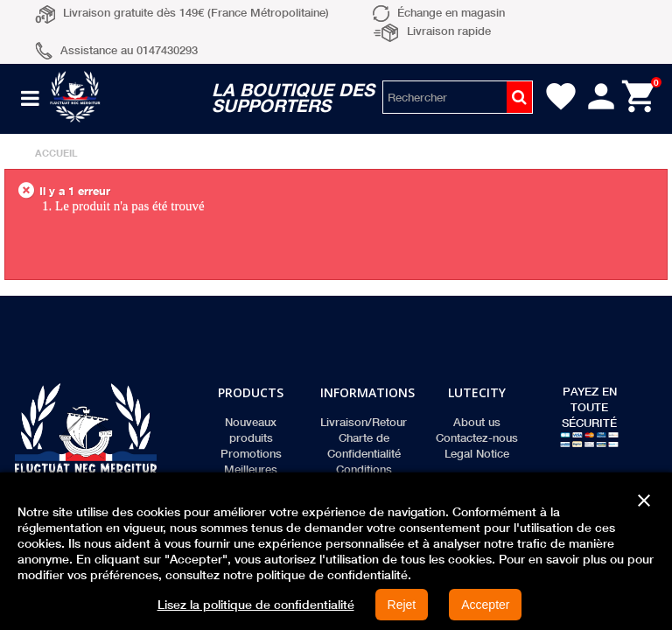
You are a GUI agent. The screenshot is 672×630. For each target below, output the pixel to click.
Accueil (56, 153)
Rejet (402, 605)
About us (477, 422)
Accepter (485, 605)
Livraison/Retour (364, 422)
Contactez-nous (477, 437)
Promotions (251, 453)
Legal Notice (477, 453)
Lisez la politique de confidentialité (256, 605)
